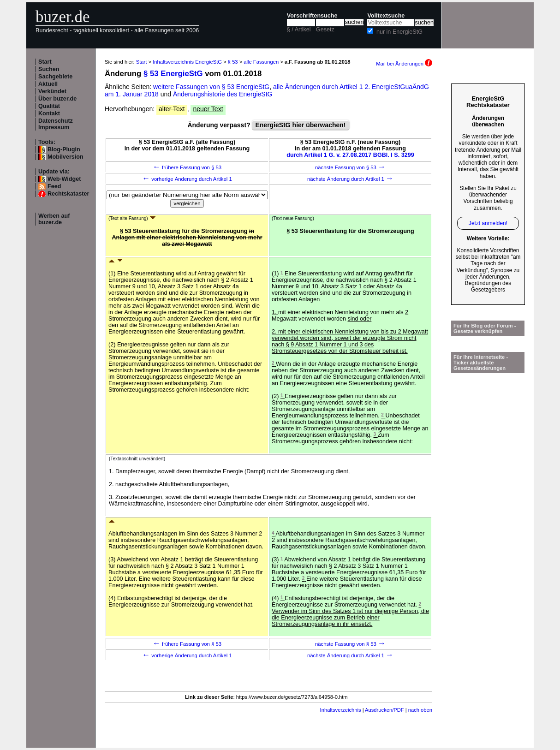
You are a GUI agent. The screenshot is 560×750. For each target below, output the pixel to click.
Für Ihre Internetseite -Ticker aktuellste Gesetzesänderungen (481, 363)
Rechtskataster (68, 194)
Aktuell (48, 84)
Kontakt (49, 113)
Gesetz (325, 30)
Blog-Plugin (64, 149)
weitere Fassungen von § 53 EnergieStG (211, 87)
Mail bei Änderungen (404, 64)
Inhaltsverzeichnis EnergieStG (187, 62)
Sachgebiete (55, 77)
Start (45, 62)
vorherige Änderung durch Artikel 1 (187, 179)
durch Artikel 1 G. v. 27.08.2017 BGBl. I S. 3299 (350, 155)
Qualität (49, 106)
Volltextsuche (386, 16)
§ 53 (233, 62)
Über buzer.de (57, 99)
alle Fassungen (261, 62)
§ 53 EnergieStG (173, 74)
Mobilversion (66, 157)
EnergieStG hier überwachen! (300, 125)
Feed (54, 186)
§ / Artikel (299, 30)
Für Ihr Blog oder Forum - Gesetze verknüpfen (485, 328)
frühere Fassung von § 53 (187, 167)
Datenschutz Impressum (56, 124)
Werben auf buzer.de (54, 219)
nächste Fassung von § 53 (350, 167)
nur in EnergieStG (399, 32)
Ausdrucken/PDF (384, 710)
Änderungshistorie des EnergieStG (223, 94)
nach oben (420, 710)
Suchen (49, 69)
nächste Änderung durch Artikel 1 (350, 179)
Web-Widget (64, 179)
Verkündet (52, 91)
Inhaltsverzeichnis (341, 710)
